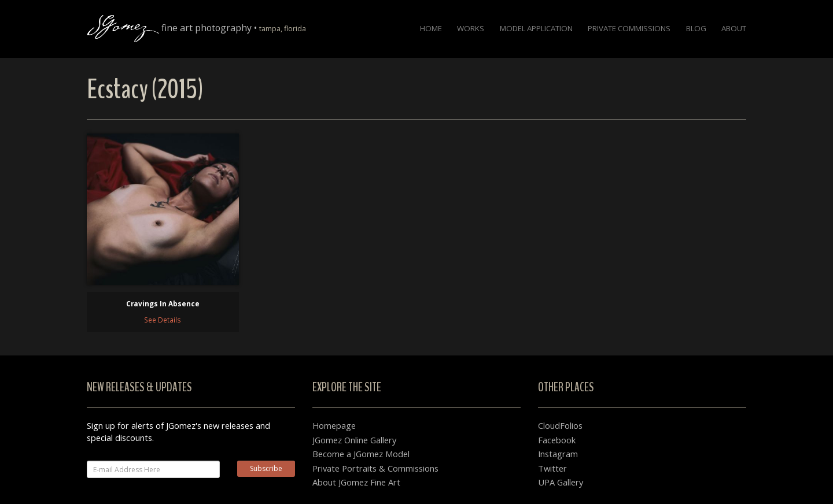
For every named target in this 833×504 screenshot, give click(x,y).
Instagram (558, 454)
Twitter (552, 468)
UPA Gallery (561, 482)
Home (431, 28)
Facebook (557, 440)
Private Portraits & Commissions (375, 468)
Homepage (334, 425)
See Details (163, 320)
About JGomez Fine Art (356, 482)
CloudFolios (560, 425)
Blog (696, 28)
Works (471, 28)
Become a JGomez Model (361, 454)
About (734, 28)
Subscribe (266, 468)
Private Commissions (629, 28)
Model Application (536, 28)
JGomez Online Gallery (354, 440)
